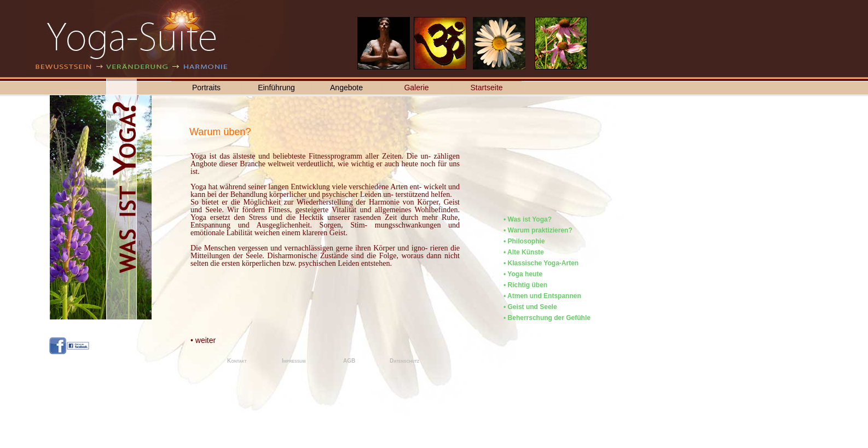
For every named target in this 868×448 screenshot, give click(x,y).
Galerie (416, 88)
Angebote (346, 88)
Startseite (486, 88)
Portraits (206, 88)
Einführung (276, 88)
